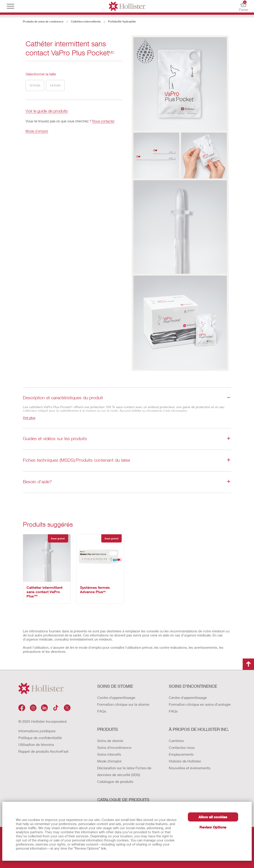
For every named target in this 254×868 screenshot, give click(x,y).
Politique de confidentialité (40, 738)
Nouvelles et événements (190, 768)
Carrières (176, 741)
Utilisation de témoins (36, 744)
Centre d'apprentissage (116, 697)
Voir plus (29, 418)
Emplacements (181, 754)
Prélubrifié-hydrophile (122, 21)
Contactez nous (182, 747)
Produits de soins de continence (43, 21)
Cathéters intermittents (86, 21)
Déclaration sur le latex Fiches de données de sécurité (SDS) (124, 771)
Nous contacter (103, 121)
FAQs (102, 711)
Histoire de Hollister (185, 761)
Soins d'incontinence (114, 747)
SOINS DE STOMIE (115, 686)
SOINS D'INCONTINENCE (193, 686)
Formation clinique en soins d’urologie (200, 704)
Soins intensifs (109, 754)
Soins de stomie (110, 741)
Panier (243, 6)
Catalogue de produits (115, 781)
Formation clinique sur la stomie (123, 704)
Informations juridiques (37, 731)
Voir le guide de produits (47, 111)
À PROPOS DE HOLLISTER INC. (199, 729)
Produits (108, 729)
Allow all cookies (213, 817)
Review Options (213, 827)
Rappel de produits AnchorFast (43, 751)
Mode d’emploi (37, 131)
